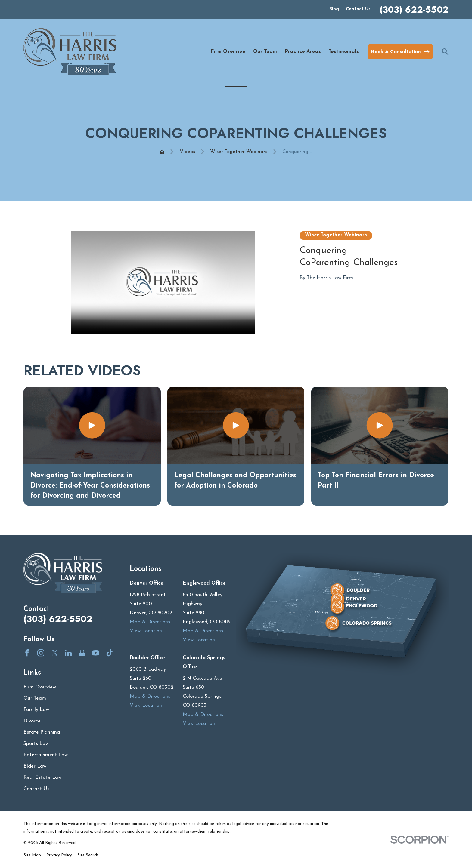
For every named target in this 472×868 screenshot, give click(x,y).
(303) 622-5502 (414, 10)
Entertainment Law (46, 755)
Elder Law (35, 766)
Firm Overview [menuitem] (228, 52)
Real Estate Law (42, 777)
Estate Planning (42, 732)
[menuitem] (32, 855)
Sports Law (36, 744)
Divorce (32, 721)
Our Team (35, 698)
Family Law (36, 710)
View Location (146, 631)
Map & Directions (150, 622)
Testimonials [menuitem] (344, 52)
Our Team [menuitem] (265, 52)
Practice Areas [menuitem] (303, 52)
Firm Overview (40, 687)
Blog (334, 9)
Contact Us (358, 9)
